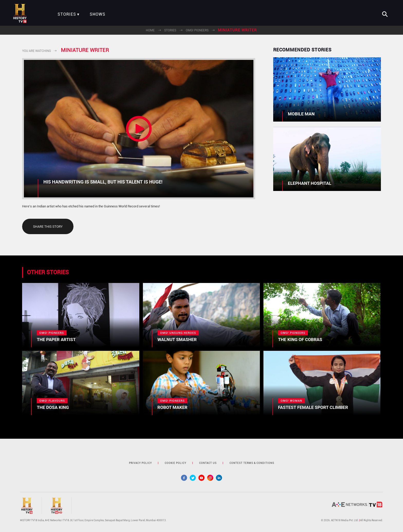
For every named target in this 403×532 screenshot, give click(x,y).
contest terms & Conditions (252, 463)
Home (150, 30)
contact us (208, 463)
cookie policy (176, 463)
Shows (98, 14)
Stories (67, 14)
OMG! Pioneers (197, 30)
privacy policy (140, 463)
